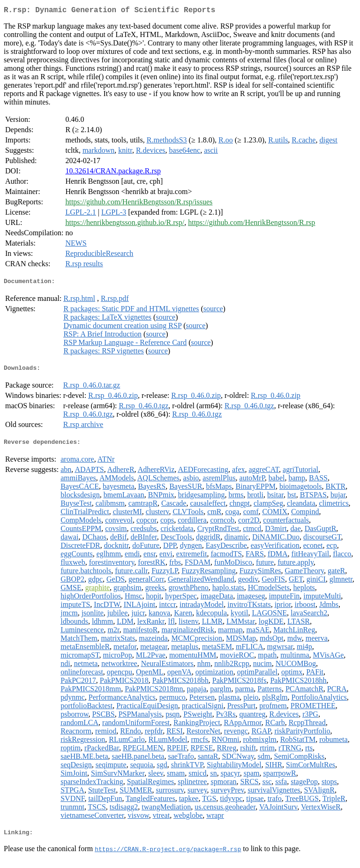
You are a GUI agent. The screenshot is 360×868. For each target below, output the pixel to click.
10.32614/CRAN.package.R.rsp (113, 173)
